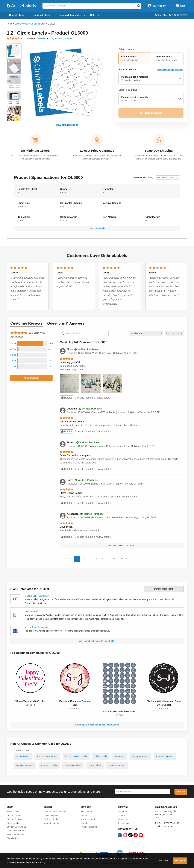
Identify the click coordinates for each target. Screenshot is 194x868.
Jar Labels (119, 756)
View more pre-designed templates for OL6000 (97, 725)
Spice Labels (95, 765)
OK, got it (180, 861)
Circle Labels (101, 756)
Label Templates (51, 816)
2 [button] (83, 559)
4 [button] (96, 559)
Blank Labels (13, 812)
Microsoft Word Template (36, 627)
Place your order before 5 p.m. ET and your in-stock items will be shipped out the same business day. (159, 157)
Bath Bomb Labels (25, 765)
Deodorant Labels (117, 765)
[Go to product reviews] (13, 38)
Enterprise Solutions (16, 834)
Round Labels (23, 756)
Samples (85, 823)
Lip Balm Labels (38, 24)
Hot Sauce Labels (73, 765)
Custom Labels (14, 816)
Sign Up (181, 792)
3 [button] (90, 559)
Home (10, 24)
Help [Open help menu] (95, 15)
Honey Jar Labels (140, 756)
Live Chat (161, 15)
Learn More (163, 860)
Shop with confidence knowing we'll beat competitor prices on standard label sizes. (97, 157)
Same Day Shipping (159, 151)
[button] (134, 58)
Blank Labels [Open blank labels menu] (19, 15)
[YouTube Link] (141, 835)
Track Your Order (89, 819)
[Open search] (139, 6)
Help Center (86, 812)
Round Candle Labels (47, 756)
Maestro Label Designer (55, 812)
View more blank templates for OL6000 (97, 641)
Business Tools (51, 819)
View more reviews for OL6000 (122, 546)
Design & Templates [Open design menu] (72, 15)
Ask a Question (31, 378)
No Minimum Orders (35, 151)
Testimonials (124, 823)
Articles (84, 816)
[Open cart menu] (180, 6)
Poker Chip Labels (165, 756)
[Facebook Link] (120, 835)
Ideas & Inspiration (52, 823)
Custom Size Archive (16, 827)
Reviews (27, 323)
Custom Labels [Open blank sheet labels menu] (43, 15)
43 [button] (114, 559)
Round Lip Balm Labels (76, 756)
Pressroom (123, 819)
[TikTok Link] (131, 835)
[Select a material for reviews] (146, 334)
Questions (66, 323)
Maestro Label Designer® (37, 596)
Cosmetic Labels (49, 765)
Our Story (122, 812)
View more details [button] (97, 228)
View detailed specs (67, 125)
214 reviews (41, 38)
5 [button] (103, 559)
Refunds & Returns (90, 827)
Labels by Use (21, 24)
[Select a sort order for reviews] (174, 334)
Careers (121, 816)
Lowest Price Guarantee (97, 151)
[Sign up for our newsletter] (142, 792)
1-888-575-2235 (178, 15)
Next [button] (123, 559)
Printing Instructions (164, 589)
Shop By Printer (14, 838)
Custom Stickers (14, 819)
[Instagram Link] (125, 835)
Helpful (66, 398)
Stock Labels (13, 823)
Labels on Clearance (16, 831)
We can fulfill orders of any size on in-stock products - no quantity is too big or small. (35, 157)
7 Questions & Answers (61, 38)
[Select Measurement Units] (168, 178)
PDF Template (31, 612)
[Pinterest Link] (136, 835)
